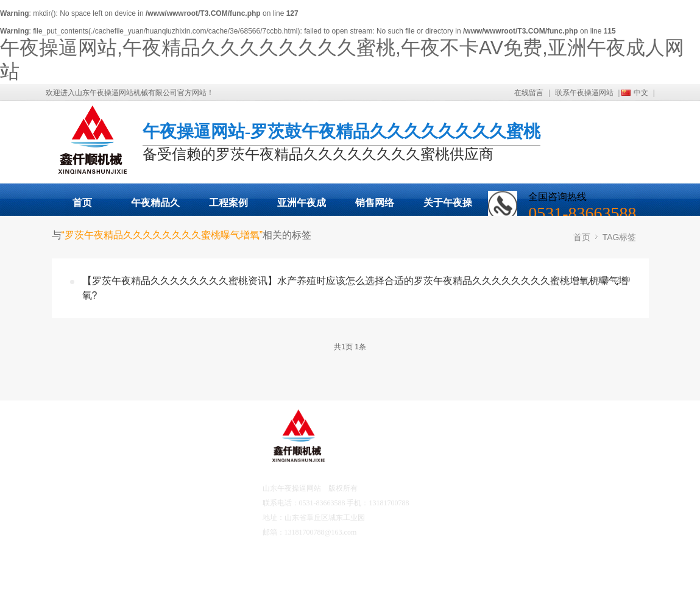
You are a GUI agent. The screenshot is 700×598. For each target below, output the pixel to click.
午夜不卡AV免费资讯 (173, 522)
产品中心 (93, 488)
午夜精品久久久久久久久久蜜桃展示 (155, 207)
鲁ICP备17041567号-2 (391, 532)
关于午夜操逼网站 (448, 207)
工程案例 (228, 203)
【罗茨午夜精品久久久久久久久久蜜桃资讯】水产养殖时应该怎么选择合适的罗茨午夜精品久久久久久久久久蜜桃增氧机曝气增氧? (355, 288)
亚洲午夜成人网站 (302, 207)
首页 (82, 203)
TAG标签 (620, 237)
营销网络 (93, 567)
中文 (641, 93)
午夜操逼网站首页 (106, 454)
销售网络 (375, 203)
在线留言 (529, 93)
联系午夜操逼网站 (584, 93)
